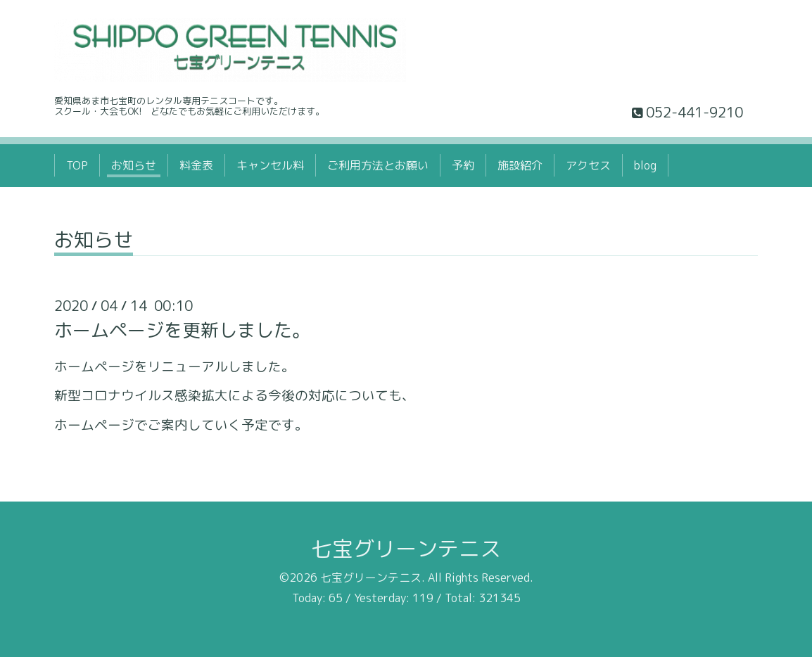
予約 (463, 165)
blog (645, 165)
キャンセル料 (270, 165)
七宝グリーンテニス (406, 549)
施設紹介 (520, 165)
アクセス (588, 165)
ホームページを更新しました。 (182, 330)
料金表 (196, 165)
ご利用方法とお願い (378, 165)
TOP (77, 165)
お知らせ (134, 165)
